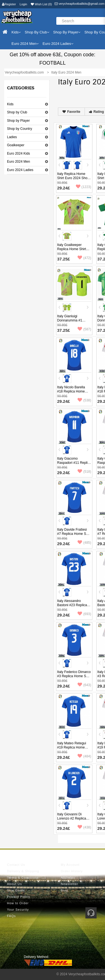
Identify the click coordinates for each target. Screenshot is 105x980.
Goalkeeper (16, 145)
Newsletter (69, 884)
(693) (84, 614)
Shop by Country (19, 129)
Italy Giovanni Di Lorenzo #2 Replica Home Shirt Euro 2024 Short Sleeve (74, 821)
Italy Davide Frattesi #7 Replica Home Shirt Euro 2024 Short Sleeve (74, 536)
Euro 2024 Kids (18, 153)
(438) (84, 827)
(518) (84, 472)
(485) (84, 543)
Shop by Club (17, 112)
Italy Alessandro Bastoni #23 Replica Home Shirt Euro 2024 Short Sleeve (74, 607)
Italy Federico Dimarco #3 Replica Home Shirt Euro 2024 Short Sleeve (74, 678)
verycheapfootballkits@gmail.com (80, 4)
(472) (84, 258)
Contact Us (16, 865)
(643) (84, 685)
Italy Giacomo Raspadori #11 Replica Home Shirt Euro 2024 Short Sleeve (74, 465)
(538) (84, 400)
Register (9, 4)
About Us (14, 884)
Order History (72, 871)
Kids (10, 104)
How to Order (18, 903)
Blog (64, 890)
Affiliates (68, 877)
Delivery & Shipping (23, 871)
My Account (70, 865)
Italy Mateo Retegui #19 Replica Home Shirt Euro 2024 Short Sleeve (73, 749)
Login (23, 4)
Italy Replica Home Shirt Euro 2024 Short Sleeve (73, 178)
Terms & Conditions (23, 877)
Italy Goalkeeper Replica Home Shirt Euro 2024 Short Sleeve (72, 251)
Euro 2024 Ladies (20, 170)
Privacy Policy (18, 897)
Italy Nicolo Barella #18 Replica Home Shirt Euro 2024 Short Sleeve (73, 393)
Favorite (71, 112)
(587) (84, 329)
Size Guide (16, 890)
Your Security (18, 910)
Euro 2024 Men (18, 162)
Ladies (12, 137)
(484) (84, 756)
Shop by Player (18, 121)
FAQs (11, 916)
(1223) (84, 187)
